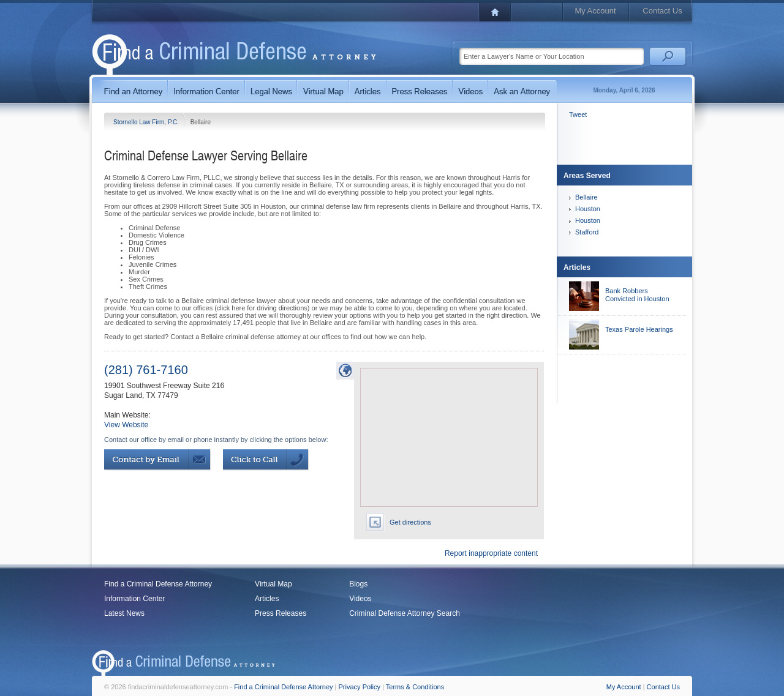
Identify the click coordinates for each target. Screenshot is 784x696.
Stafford (587, 232)
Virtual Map (273, 584)
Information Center (134, 599)
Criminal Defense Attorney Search (405, 613)
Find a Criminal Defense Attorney (158, 584)
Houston (588, 209)
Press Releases (281, 613)
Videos (360, 599)
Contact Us (662, 11)
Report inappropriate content (491, 553)
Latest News (124, 613)
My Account (595, 11)
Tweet (578, 114)
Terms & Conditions (415, 687)
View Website (126, 425)
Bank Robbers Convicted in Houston (637, 295)
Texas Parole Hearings (639, 329)
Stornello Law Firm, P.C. (147, 122)
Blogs (358, 584)
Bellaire (586, 197)
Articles (267, 599)
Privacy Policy (360, 687)
